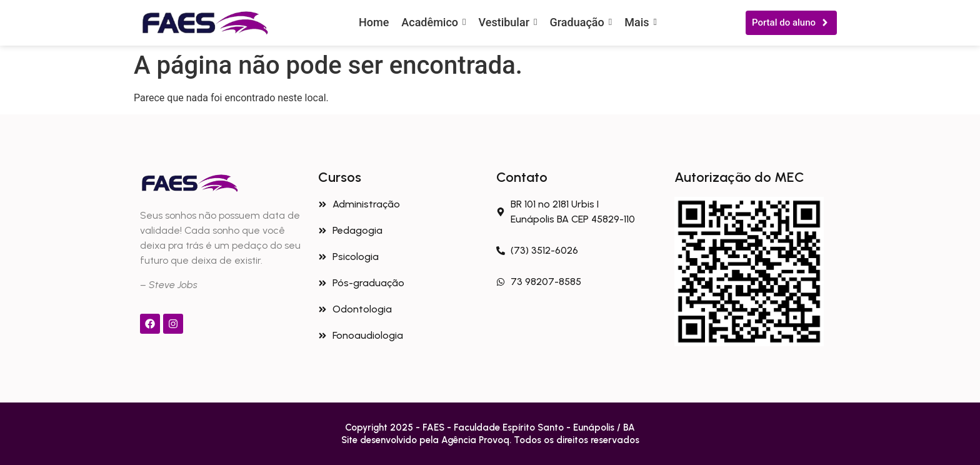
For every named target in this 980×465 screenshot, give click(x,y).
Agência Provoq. (477, 440)
